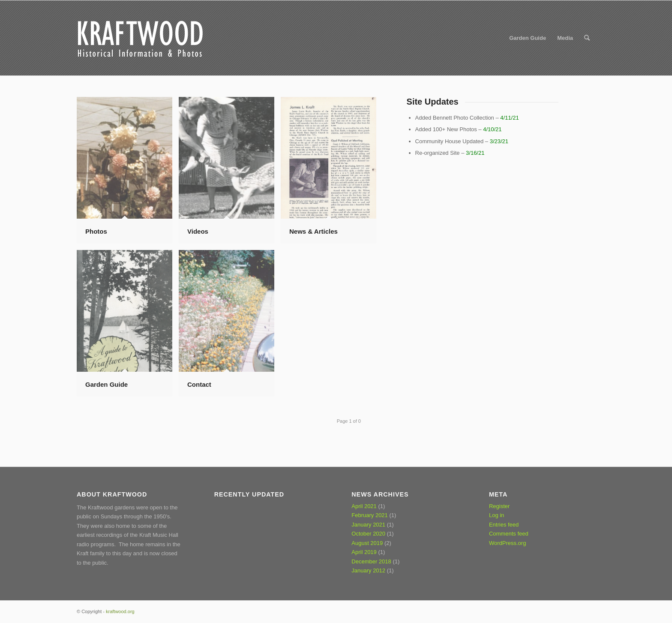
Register (499, 506)
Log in (496, 515)
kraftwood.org (120, 611)
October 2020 (368, 534)
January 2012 (368, 570)
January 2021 (368, 525)
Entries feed (504, 525)
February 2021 (370, 515)
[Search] (587, 38)
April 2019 (364, 552)
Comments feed (509, 534)
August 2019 (367, 543)
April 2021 (364, 506)
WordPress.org (507, 543)
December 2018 (371, 561)
